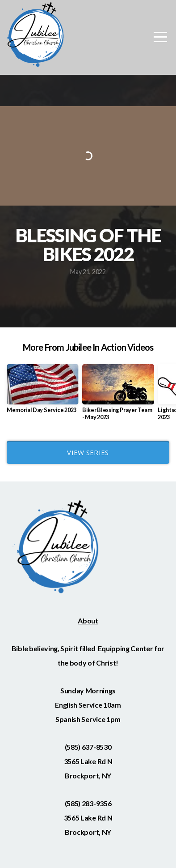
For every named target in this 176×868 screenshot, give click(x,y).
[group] (43, 392)
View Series (88, 452)
